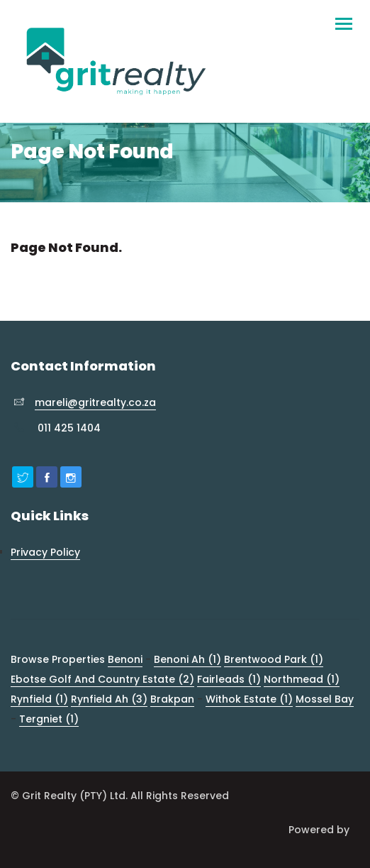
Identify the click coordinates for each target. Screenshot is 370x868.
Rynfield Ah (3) (109, 699)
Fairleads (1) (229, 679)
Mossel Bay (325, 699)
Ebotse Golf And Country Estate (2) (102, 679)
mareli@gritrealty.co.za (95, 402)
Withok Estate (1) (249, 699)
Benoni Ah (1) (187, 659)
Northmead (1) (302, 679)
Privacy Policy (45, 552)
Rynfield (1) (39, 699)
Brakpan (172, 699)
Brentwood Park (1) (274, 659)
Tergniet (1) (49, 719)
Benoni (125, 659)
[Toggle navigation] (343, 18)
